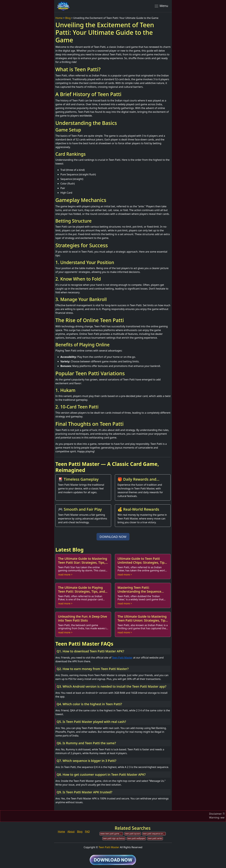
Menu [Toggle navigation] (161, 6)
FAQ (87, 832)
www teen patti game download (112, 834)
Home (59, 18)
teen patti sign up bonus (114, 838)
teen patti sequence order (154, 834)
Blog (68, 18)
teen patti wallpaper (136, 838)
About (71, 832)
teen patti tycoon (133, 834)
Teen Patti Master (122, 658)
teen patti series (155, 838)
